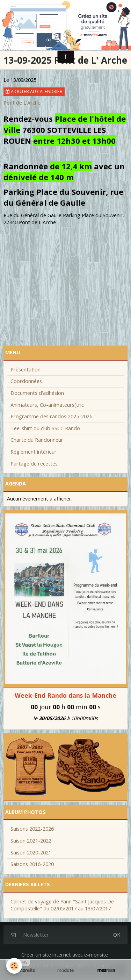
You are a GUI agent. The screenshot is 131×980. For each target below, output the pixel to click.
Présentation (26, 370)
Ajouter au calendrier (34, 91)
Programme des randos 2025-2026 (51, 416)
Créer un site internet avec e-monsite (65, 955)
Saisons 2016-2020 (32, 864)
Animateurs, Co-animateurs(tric (47, 405)
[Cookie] (14, 966)
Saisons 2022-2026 (32, 829)
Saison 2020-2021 (31, 853)
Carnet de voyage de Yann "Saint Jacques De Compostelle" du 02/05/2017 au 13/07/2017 (62, 905)
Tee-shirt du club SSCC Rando (45, 428)
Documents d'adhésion (37, 393)
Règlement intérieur (34, 452)
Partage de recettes (34, 464)
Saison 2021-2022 (31, 841)
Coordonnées (26, 381)
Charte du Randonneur (37, 440)
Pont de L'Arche (22, 103)
